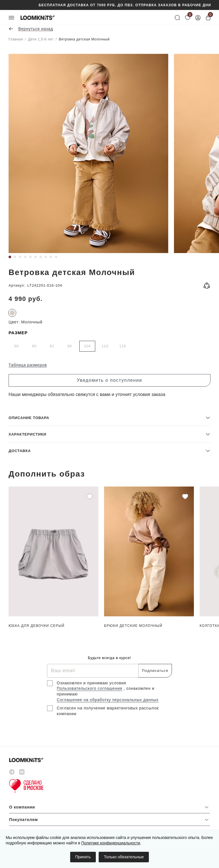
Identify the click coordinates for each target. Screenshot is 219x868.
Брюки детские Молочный (133, 626)
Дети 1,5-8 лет (41, 39)
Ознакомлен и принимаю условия (92, 683)
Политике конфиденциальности (111, 843)
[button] (109, 417)
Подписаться (155, 671)
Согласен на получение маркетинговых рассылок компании (108, 711)
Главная (16, 39)
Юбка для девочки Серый (36, 626)
